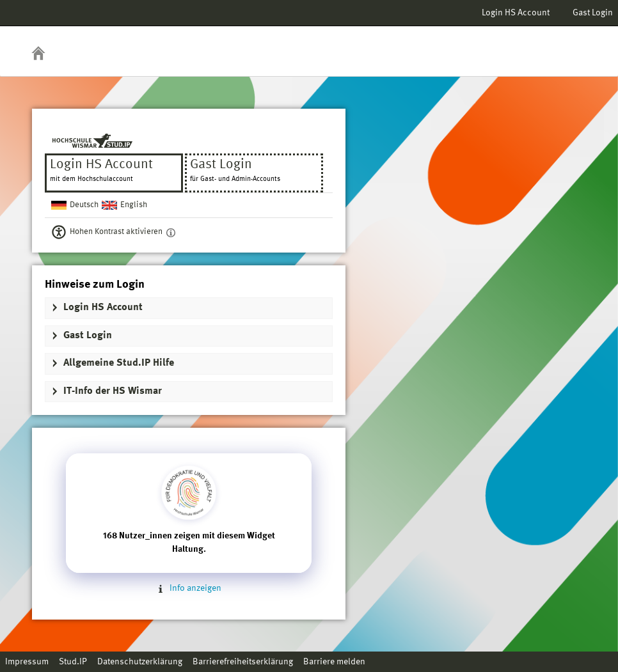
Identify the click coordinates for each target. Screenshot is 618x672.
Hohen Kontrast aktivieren (116, 232)
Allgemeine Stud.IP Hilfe (119, 363)
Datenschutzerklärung (140, 662)
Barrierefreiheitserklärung (243, 662)
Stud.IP (73, 662)
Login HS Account (516, 13)
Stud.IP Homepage (569, 43)
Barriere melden (334, 662)
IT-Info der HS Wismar (113, 391)
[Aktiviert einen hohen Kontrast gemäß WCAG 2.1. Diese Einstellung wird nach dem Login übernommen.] (171, 232)
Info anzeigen (189, 588)
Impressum (27, 662)
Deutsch (84, 205)
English (134, 205)
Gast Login (593, 13)
